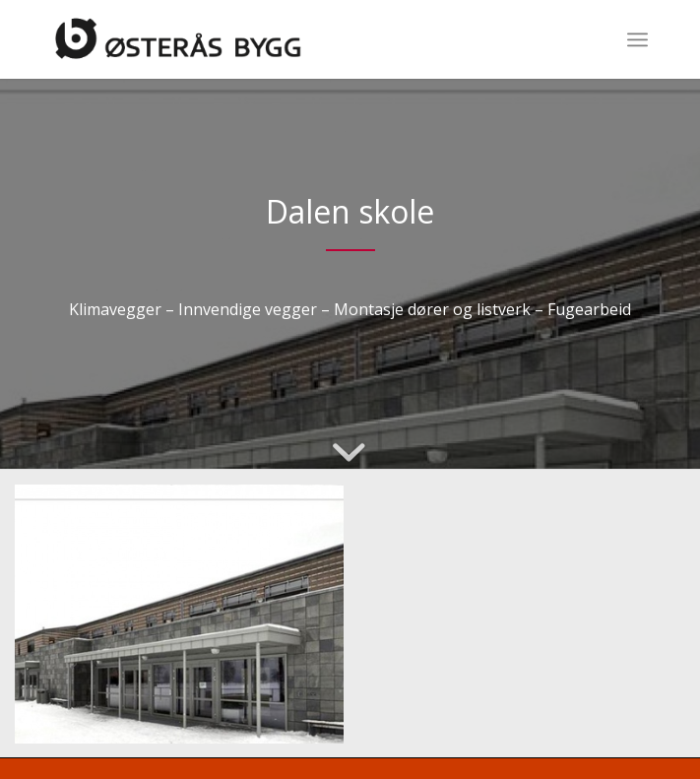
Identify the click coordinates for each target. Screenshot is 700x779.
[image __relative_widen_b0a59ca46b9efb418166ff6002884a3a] (187, 622)
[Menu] (637, 39)
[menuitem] (637, 39)
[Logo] (290, 39)
